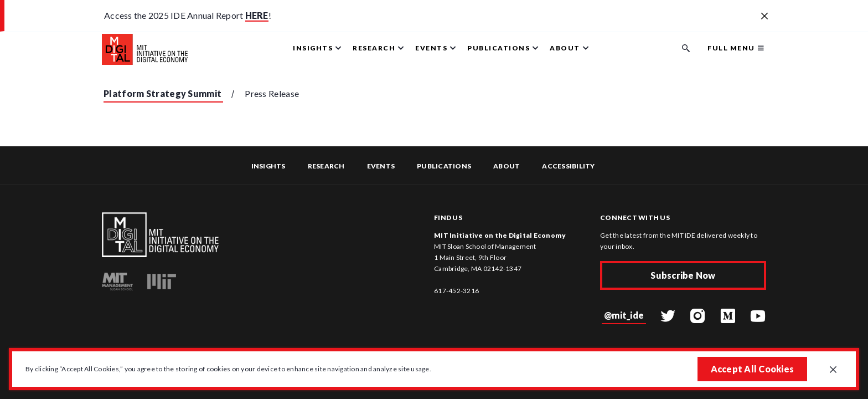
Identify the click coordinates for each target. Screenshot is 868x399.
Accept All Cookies (753, 369)
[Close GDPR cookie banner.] (833, 370)
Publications (444, 166)
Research (326, 166)
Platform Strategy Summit (162, 93)
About (507, 166)
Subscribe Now (683, 275)
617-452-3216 (456, 291)
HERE (257, 15)
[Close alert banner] (764, 17)
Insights (268, 166)
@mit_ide (624, 315)
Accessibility (568, 166)
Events (381, 166)
